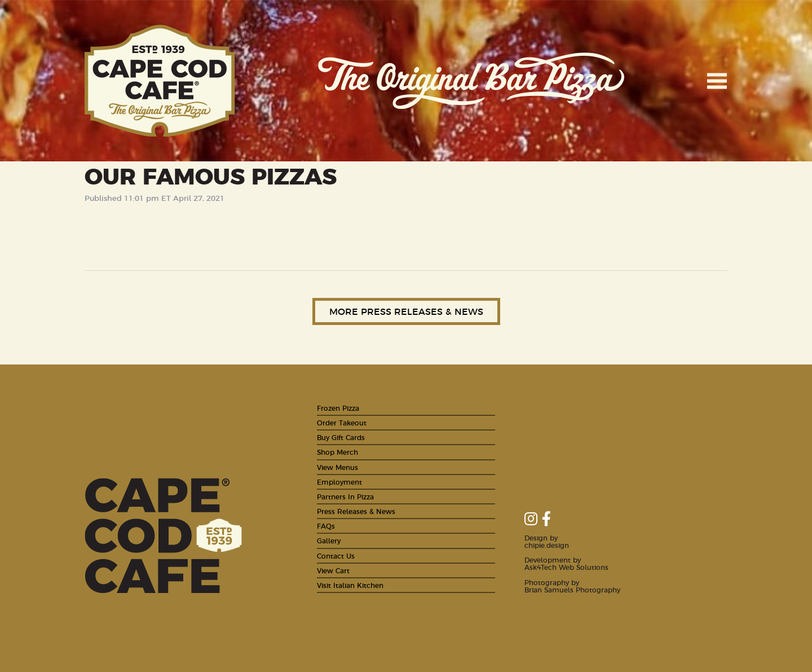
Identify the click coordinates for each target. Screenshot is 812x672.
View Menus (337, 467)
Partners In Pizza (345, 496)
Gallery (329, 540)
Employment (339, 482)
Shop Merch (337, 452)
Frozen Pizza (338, 408)
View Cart (333, 570)
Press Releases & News (356, 511)
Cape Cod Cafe (160, 81)
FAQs (326, 526)
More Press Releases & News (406, 311)
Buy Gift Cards (341, 437)
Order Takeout (342, 422)
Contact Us (336, 555)
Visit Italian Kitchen (350, 585)
